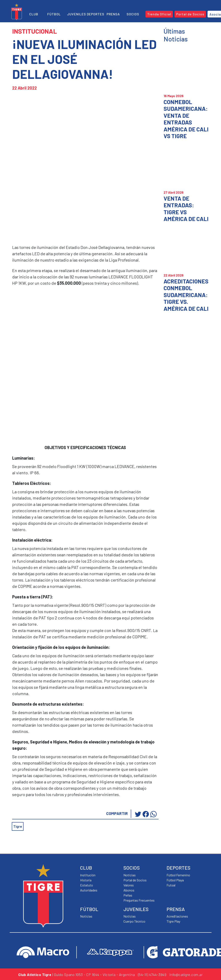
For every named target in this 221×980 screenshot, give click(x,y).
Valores (129, 885)
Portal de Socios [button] (190, 14)
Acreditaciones (177, 916)
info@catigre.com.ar (186, 975)
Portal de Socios (135, 880)
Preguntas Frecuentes (139, 900)
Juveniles (77, 14)
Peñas (128, 895)
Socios (133, 14)
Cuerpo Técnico (134, 921)
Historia (86, 880)
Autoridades (89, 890)
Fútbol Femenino (178, 875)
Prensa (113, 14)
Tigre (18, 826)
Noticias (86, 916)
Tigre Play (173, 921)
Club (34, 14)
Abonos (129, 890)
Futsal (171, 885)
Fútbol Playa (175, 880)
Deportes (96, 14)
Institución (88, 875)
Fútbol (54, 14)
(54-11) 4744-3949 (152, 975)
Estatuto (87, 885)
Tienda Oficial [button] (159, 14)
